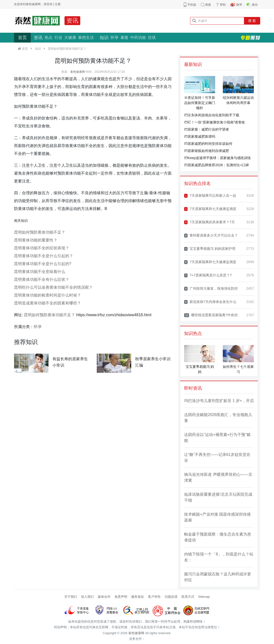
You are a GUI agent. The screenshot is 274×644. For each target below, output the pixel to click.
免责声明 (121, 597)
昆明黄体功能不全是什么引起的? (43, 264)
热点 (48, 37)
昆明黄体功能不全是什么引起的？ (44, 256)
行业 (58, 37)
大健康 (70, 37)
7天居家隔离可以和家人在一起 (210, 196)
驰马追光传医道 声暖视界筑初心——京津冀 (218, 477)
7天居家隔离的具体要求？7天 (210, 222)
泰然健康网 (78, 72)
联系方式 (188, 597)
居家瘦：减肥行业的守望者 (207, 129)
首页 (22, 38)
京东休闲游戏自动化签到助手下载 (212, 115)
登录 (49, 4)
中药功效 (138, 37)
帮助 (223, 5)
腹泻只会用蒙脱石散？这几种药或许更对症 (218, 577)
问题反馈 (171, 597)
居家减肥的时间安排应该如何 (208, 144)
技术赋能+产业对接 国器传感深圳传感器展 (217, 517)
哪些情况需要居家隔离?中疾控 (211, 315)
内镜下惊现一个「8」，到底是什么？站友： (219, 557)
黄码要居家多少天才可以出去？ (211, 235)
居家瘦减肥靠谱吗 (200, 136)
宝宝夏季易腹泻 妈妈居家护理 (210, 249)
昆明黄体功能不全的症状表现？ (42, 248)
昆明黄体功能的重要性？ (36, 240)
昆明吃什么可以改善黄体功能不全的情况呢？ (53, 287)
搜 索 (252, 21)
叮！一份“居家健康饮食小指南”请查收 (215, 122)
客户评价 (154, 597)
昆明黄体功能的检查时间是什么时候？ (48, 295)
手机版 (192, 5)
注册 (58, 4)
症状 (152, 37)
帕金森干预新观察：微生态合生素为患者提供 (218, 537)
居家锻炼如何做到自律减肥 (207, 151)
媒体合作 (104, 597)
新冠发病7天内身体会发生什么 (210, 302)
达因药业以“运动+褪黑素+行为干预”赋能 (217, 438)
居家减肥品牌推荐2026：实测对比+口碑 (217, 165)
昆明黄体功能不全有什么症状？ (42, 279)
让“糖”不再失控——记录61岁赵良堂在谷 (217, 457)
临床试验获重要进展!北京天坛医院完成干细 (218, 497)
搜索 (208, 5)
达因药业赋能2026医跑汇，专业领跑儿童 (218, 418)
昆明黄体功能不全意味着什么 (40, 272)
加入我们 (87, 597)
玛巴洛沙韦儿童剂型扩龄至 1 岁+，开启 (219, 401)
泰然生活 (86, 37)
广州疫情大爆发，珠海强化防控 (211, 289)
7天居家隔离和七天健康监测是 (210, 209)
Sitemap (204, 597)
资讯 (72, 21)
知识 (104, 38)
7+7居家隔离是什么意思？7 (208, 275)
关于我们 (71, 597)
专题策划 (250, 38)
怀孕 (114, 37)
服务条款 (138, 597)
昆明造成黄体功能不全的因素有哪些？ (48, 303)
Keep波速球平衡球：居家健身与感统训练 (218, 158)
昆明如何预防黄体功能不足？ (40, 232)
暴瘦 (124, 37)
